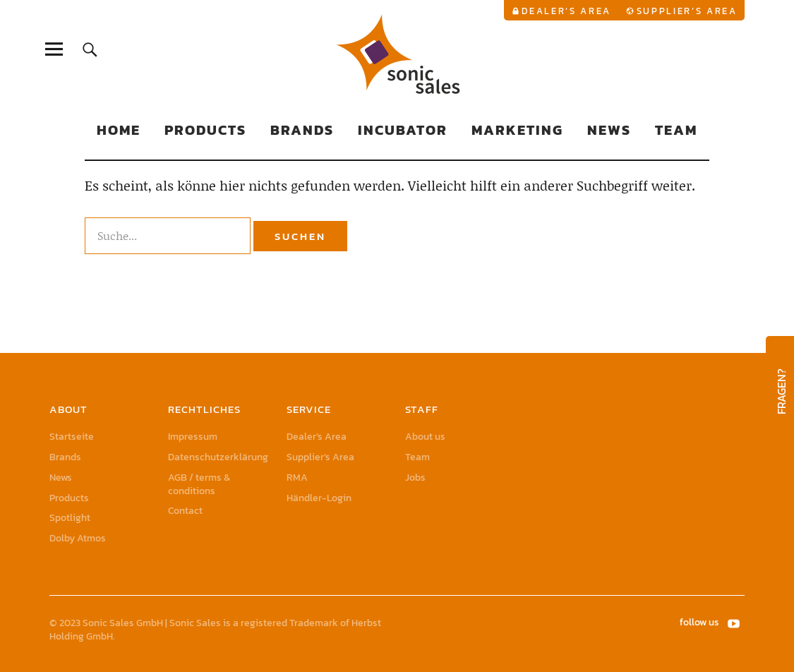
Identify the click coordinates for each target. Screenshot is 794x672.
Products (205, 130)
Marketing (517, 130)
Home (119, 130)
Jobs (415, 478)
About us (425, 437)
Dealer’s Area (566, 11)
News (609, 130)
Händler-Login (319, 498)
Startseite (72, 437)
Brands (302, 130)
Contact (185, 511)
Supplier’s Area (687, 11)
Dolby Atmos (78, 538)
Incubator (403, 130)
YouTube (735, 623)
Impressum (193, 437)
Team (676, 130)
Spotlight (70, 518)
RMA (297, 478)
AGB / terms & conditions (199, 484)
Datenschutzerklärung (218, 457)
